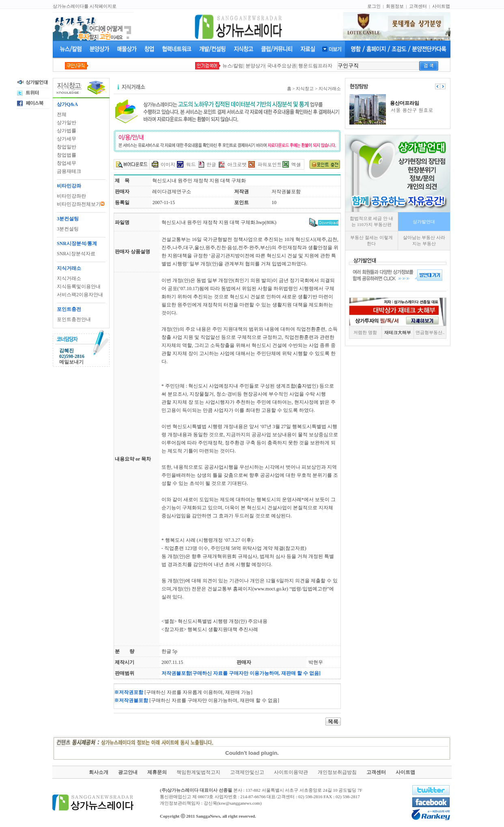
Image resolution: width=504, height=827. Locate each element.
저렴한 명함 (365, 332)
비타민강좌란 (71, 196)
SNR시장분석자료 (76, 254)
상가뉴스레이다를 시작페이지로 (85, 6)
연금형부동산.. (430, 332)
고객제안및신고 (247, 772)
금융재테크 (69, 171)
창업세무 (67, 163)
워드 (191, 164)
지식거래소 (69, 278)
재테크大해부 (398, 332)
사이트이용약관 (291, 772)
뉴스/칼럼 (233, 66)
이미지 (168, 164)
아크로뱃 (237, 164)
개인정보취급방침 (337, 772)
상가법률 (67, 131)
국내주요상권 (282, 66)
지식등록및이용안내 (79, 286)
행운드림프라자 (315, 66)
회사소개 (99, 772)
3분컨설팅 (68, 229)
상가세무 (67, 139)
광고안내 (128, 772)
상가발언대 (424, 222)
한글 (211, 164)
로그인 (374, 6)
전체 (62, 114)
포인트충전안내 (74, 319)
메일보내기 (71, 362)
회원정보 (395, 6)
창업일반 (67, 147)
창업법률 (67, 155)
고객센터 (418, 6)
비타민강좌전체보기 (81, 204)
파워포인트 (269, 164)
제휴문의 (157, 772)
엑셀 (296, 164)
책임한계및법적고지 (198, 772)
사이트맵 (441, 6)
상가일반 (67, 123)
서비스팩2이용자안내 (80, 295)
